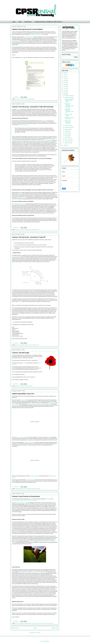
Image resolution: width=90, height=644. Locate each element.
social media (28, 99)
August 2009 (68, 129)
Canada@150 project (30, 480)
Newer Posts (15, 628)
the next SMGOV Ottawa (29, 37)
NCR (25, 489)
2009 (65, 94)
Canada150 (18, 489)
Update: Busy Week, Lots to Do (23, 394)
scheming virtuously (21, 197)
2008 (65, 145)
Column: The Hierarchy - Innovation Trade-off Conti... (69, 105)
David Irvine (32, 541)
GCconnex (18, 623)
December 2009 (68, 96)
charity (22, 489)
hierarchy (17, 229)
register (49, 437)
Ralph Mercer (44, 121)
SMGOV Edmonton (16, 41)
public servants (52, 402)
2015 (65, 82)
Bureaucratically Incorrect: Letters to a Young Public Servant (25, 500)
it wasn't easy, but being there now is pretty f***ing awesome (32, 572)
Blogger (48, 641)
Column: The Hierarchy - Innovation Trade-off (29, 237)
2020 (65, 73)
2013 (65, 86)
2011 (65, 90)
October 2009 (68, 125)
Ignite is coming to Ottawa (21, 437)
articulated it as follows (23, 125)
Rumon (28, 404)
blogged (32, 499)
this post (20, 301)
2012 (65, 88)
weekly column (28, 229)
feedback (23, 99)
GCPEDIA (22, 623)
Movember (24, 400)
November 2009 (69, 98)
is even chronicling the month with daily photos (41, 404)
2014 (65, 84)
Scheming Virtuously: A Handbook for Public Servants (48, 22)
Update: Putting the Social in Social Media (27, 29)
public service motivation (21, 386)
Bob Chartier (47, 499)
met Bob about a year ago (22, 503)
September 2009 (69, 127)
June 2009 (67, 133)
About (20, 22)
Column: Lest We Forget (21, 353)
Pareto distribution (16, 256)
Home (14, 22)
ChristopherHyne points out (19, 204)
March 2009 (68, 139)
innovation (22, 229)
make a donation (16, 405)
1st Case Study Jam (34, 476)
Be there (52, 476)
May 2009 (67, 135)
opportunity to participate (31, 489)
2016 (65, 80)
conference (18, 99)
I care (24, 363)
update (32, 99)
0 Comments (16, 97)
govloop (26, 623)
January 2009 (68, 143)
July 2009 (67, 131)
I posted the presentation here (36, 34)
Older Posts (54, 628)
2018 (65, 77)
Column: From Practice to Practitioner (26, 496)
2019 (65, 75)
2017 (65, 79)
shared (19, 109)
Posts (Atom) (38, 633)
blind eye (20, 194)
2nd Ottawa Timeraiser (29, 442)
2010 (65, 92)
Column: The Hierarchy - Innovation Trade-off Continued (33, 107)
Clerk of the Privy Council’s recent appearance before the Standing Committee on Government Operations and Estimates (34, 140)
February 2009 (68, 141)
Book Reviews (28, 22)
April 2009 (67, 137)
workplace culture (35, 229)
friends (14, 404)
